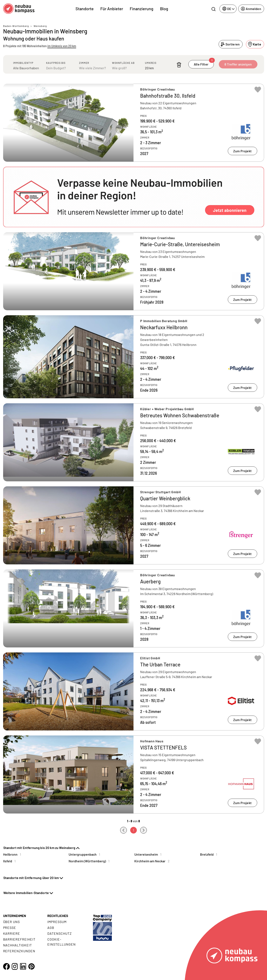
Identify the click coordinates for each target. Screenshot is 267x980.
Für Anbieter (112, 9)
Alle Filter (204, 63)
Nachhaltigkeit (18, 945)
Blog (164, 9)
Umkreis (151, 63)
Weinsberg (40, 26)
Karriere (12, 933)
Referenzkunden (19, 951)
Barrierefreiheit (19, 939)
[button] (134, 197)
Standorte (85, 9)
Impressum (57, 922)
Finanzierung (142, 9)
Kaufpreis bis (56, 63)
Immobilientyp (23, 63)
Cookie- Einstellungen (61, 942)
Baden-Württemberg (16, 26)
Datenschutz (60, 933)
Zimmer (84, 63)
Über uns (12, 922)
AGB (51, 928)
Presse (10, 928)
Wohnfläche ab (123, 63)
